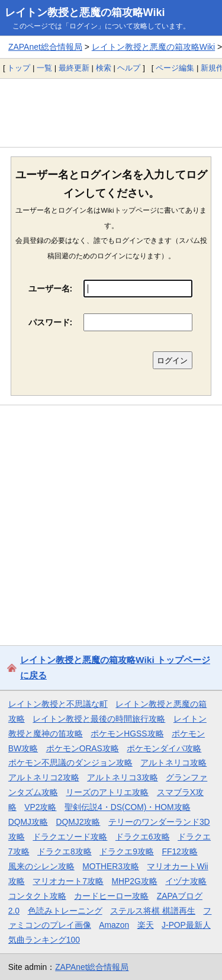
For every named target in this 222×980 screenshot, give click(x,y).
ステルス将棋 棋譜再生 (153, 911)
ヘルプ (129, 68)
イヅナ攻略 (186, 881)
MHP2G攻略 (135, 881)
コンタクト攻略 (37, 896)
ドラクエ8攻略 (65, 851)
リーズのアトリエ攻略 (107, 792)
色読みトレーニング (65, 911)
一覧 (44, 68)
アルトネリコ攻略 (173, 763)
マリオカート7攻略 (68, 881)
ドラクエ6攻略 (143, 837)
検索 (104, 68)
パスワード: (51, 322)
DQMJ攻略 (28, 822)
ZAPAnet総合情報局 (45, 47)
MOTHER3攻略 (111, 866)
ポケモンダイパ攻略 (164, 748)
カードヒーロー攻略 (111, 896)
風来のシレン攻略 (41, 866)
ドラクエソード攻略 (70, 837)
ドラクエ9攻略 (127, 851)
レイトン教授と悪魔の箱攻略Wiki (85, 12)
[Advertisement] (111, 113)
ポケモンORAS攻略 (83, 748)
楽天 (146, 925)
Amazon (114, 925)
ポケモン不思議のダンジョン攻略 (70, 763)
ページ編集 (175, 68)
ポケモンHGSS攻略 (127, 734)
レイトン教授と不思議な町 (58, 704)
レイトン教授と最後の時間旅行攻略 (99, 719)
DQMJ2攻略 (78, 822)
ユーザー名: (51, 289)
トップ (19, 68)
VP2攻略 (40, 807)
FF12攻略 (179, 851)
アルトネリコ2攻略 (44, 777)
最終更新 (74, 68)
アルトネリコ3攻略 (123, 777)
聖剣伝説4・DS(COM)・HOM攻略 (128, 807)
